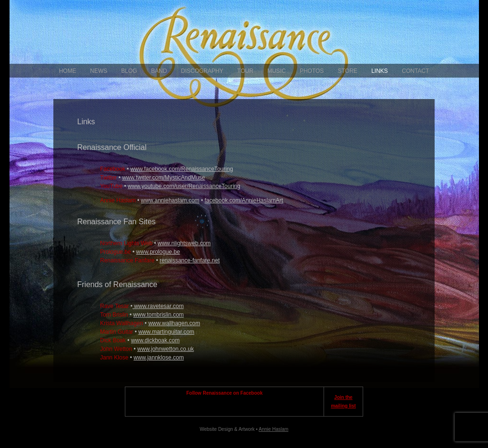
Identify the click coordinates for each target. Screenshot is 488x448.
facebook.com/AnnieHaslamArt (244, 200)
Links (380, 71)
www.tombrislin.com (159, 315)
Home (68, 71)
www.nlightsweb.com (184, 243)
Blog (129, 71)
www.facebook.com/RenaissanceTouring (182, 169)
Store (348, 71)
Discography (202, 71)
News (99, 71)
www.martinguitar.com (166, 332)
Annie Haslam (274, 429)
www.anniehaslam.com (170, 200)
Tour (245, 71)
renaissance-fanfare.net (190, 260)
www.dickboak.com (155, 340)
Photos (312, 71)
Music (277, 71)
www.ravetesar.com (158, 306)
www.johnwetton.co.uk (166, 349)
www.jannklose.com (158, 358)
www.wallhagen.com (174, 323)
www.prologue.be (158, 252)
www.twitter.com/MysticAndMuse (163, 178)
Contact (415, 71)
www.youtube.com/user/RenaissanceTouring (184, 186)
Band (159, 71)
